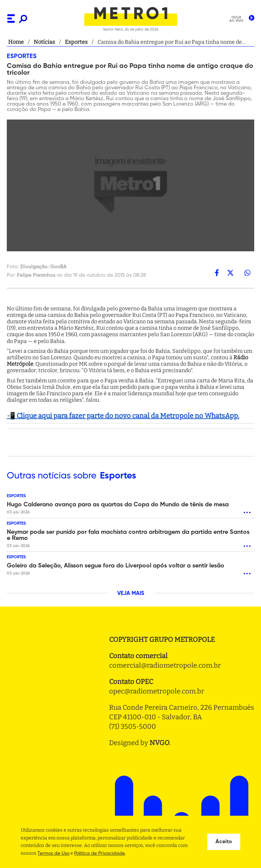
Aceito (224, 842)
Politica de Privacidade (99, 853)
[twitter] (230, 273)
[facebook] (217, 273)
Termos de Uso (53, 853)
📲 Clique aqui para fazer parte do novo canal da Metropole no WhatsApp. (123, 416)
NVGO (160, 743)
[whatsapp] (247, 273)
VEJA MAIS (131, 594)
